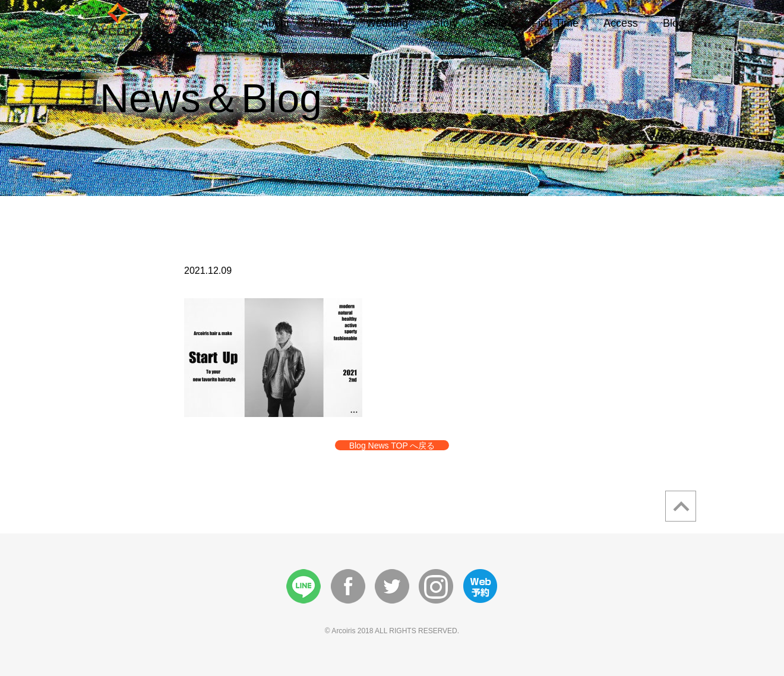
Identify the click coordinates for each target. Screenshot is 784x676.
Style (495, 23)
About (275, 23)
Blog (674, 23)
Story (445, 23)
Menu (328, 23)
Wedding (387, 23)
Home (222, 23)
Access (621, 23)
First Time (555, 23)
